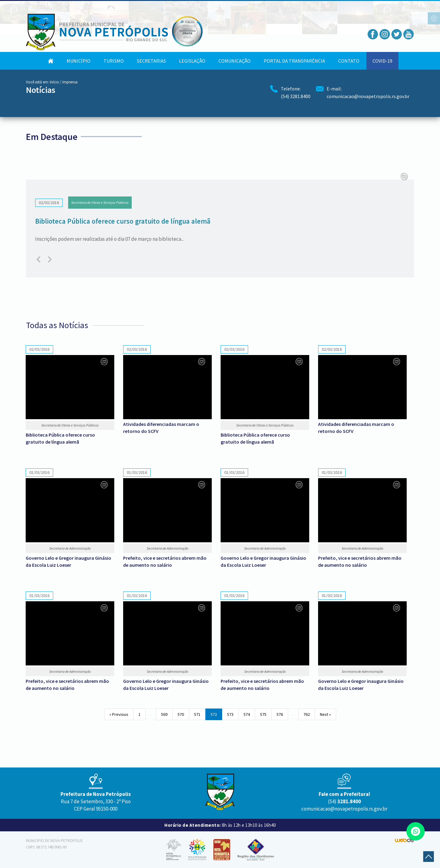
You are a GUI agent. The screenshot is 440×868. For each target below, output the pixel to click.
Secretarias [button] (151, 61)
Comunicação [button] (235, 61)
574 (247, 714)
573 (230, 714)
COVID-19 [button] (382, 61)
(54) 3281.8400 (296, 96)
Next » (325, 714)
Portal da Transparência (294, 61)
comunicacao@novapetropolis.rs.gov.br (368, 96)
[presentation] (39, 259)
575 (263, 714)
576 (280, 714)
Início (54, 82)
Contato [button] (349, 61)
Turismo (114, 61)
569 (164, 714)
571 (197, 714)
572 (214, 714)
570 (181, 714)
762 (307, 714)
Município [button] (79, 61)
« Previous (119, 714)
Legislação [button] (192, 61)
